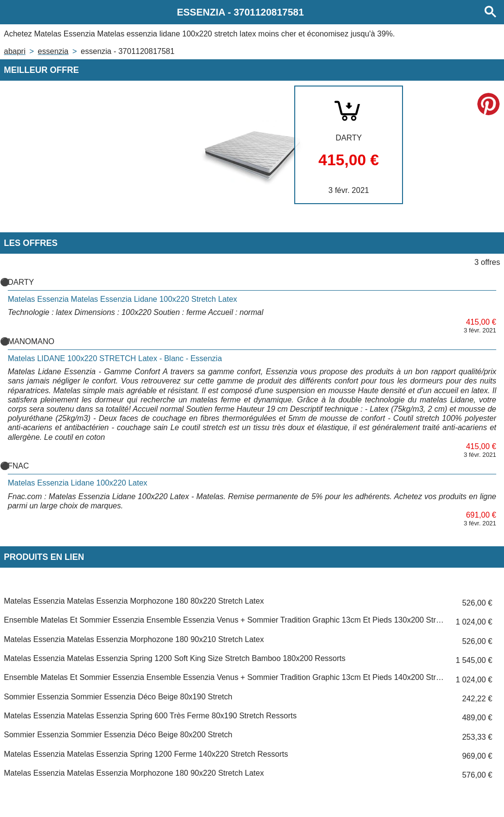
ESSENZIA (53, 51)
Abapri (15, 51)
